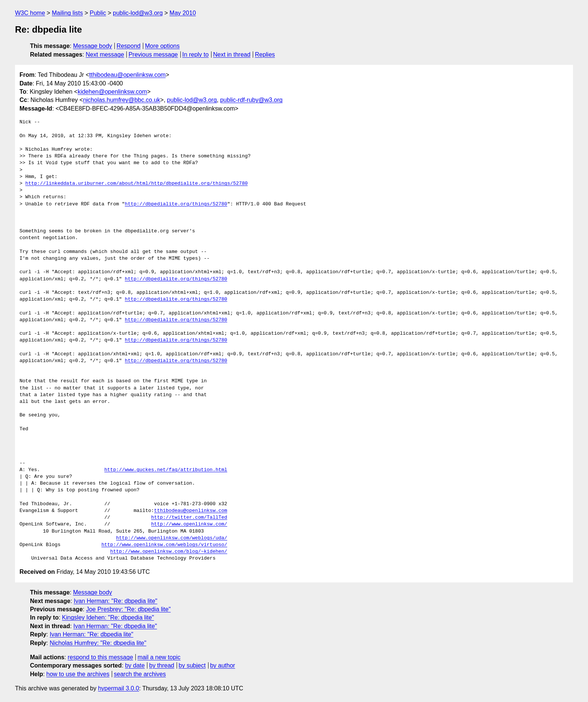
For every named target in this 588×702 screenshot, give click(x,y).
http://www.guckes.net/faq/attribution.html (166, 470)
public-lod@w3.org (138, 13)
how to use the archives (78, 674)
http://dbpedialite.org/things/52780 (176, 204)
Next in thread (232, 55)
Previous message (153, 55)
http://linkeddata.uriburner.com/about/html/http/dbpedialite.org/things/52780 (137, 184)
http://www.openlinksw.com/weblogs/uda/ (171, 538)
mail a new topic (159, 657)
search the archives (140, 674)
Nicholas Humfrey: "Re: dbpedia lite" (98, 643)
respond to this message (100, 657)
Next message (105, 55)
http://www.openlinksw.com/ (189, 524)
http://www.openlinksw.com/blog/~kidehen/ (169, 552)
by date (135, 665)
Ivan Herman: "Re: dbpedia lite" (116, 601)
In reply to (195, 55)
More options (163, 46)
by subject (192, 665)
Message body (93, 46)
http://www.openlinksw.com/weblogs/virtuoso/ (164, 545)
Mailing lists (67, 13)
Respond (129, 46)
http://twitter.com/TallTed (189, 518)
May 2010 (183, 13)
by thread (162, 665)
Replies (265, 55)
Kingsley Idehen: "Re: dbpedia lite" (108, 617)
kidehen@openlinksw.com (112, 92)
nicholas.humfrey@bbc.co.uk (121, 100)
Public (98, 13)
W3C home (30, 13)
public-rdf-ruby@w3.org (251, 100)
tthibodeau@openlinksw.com (127, 75)
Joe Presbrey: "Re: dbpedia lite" (128, 609)
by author (223, 665)
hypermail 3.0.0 (118, 688)
